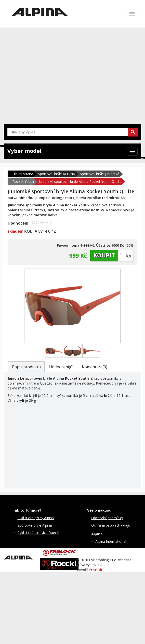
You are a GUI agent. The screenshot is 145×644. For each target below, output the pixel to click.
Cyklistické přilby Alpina (36, 518)
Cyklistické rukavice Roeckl (38, 533)
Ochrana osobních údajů (111, 525)
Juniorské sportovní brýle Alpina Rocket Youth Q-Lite (80, 181)
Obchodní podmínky (107, 518)
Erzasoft (96, 570)
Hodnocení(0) (61, 367)
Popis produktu (26, 367)
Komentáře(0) (95, 367)
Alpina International (111, 541)
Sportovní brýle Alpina (35, 525)
